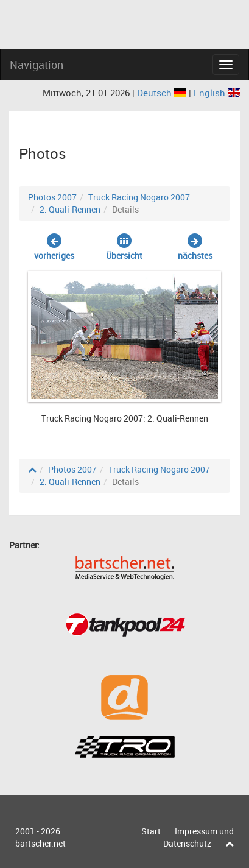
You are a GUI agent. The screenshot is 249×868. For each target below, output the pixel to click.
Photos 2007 (52, 197)
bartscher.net (40, 843)
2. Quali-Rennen (70, 209)
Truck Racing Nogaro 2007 (139, 197)
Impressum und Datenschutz (198, 837)
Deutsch (163, 93)
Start (151, 831)
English (217, 93)
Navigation (37, 65)
